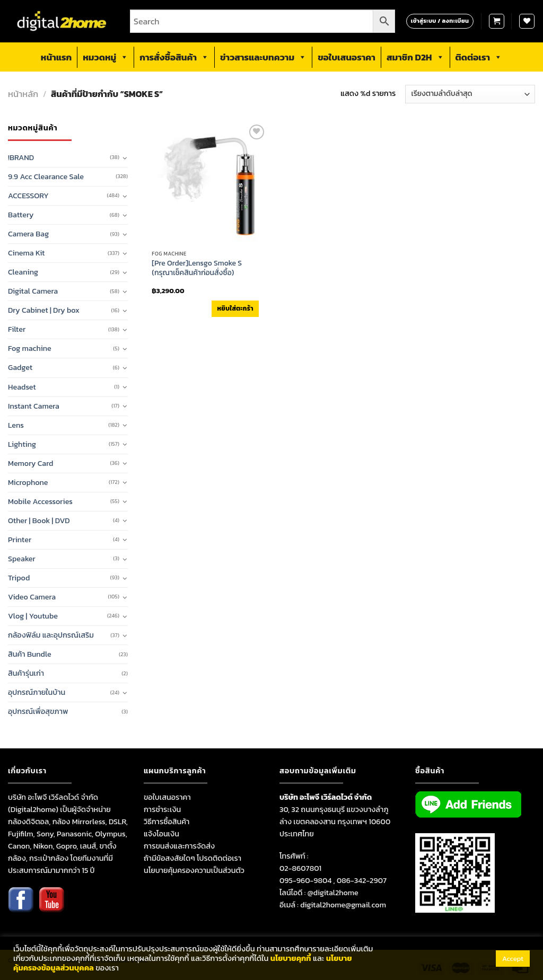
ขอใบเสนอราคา (347, 57)
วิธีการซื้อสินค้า (167, 822)
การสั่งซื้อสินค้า (174, 57)
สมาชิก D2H (415, 57)
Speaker (22, 559)
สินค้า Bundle (30, 654)
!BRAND (21, 157)
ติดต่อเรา (479, 57)
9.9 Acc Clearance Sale (46, 176)
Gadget (20, 367)
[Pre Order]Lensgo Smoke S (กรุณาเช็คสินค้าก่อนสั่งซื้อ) (197, 268)
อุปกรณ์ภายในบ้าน (37, 692)
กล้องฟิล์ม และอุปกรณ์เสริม (51, 635)
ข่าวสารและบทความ (263, 57)
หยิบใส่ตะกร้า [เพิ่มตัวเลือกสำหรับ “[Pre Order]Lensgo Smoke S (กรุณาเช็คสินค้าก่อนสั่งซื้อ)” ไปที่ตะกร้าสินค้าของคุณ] (235, 308)
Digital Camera (33, 291)
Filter (17, 329)
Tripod (19, 578)
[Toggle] (125, 158)
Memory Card (30, 463)
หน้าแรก (56, 57)
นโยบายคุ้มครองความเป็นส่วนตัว (194, 870)
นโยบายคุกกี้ (291, 958)
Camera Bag (28, 234)
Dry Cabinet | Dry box (44, 310)
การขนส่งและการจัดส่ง (179, 846)
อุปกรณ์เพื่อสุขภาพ (38, 711)
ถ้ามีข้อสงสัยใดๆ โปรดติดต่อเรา (192, 858)
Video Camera (32, 597)
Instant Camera (34, 406)
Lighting (22, 444)
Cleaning (23, 272)
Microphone (28, 482)
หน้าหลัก (23, 94)
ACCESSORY (28, 196)
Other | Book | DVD (39, 520)
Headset (22, 387)
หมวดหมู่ (106, 57)
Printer (20, 540)
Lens (16, 425)
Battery (21, 215)
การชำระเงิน (162, 809)
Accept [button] (513, 959)
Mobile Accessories (40, 501)
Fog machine (30, 348)
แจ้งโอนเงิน (161, 834)
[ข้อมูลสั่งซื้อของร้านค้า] (470, 94)
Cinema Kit (27, 253)
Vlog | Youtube (33, 616)
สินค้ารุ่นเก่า (26, 673)
